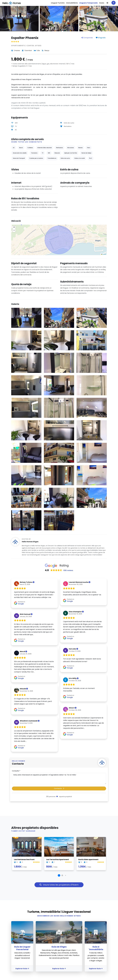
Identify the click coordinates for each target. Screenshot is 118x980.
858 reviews (68, 570)
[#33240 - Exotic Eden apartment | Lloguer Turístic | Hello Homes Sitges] (91, 847)
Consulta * (16, 771)
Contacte (59, 788)
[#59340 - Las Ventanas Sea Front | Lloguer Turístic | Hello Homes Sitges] (27, 847)
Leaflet (104, 254)
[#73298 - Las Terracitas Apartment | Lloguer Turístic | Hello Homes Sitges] (59, 847)
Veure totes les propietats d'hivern (59, 885)
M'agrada (101, 38)
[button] (107, 3)
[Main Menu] (114, 3)
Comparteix (87, 38)
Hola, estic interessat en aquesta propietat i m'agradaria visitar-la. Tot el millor (59, 779)
